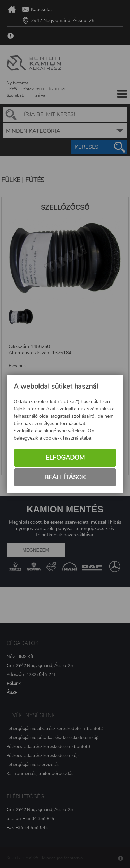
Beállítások (65, 478)
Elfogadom (65, 458)
